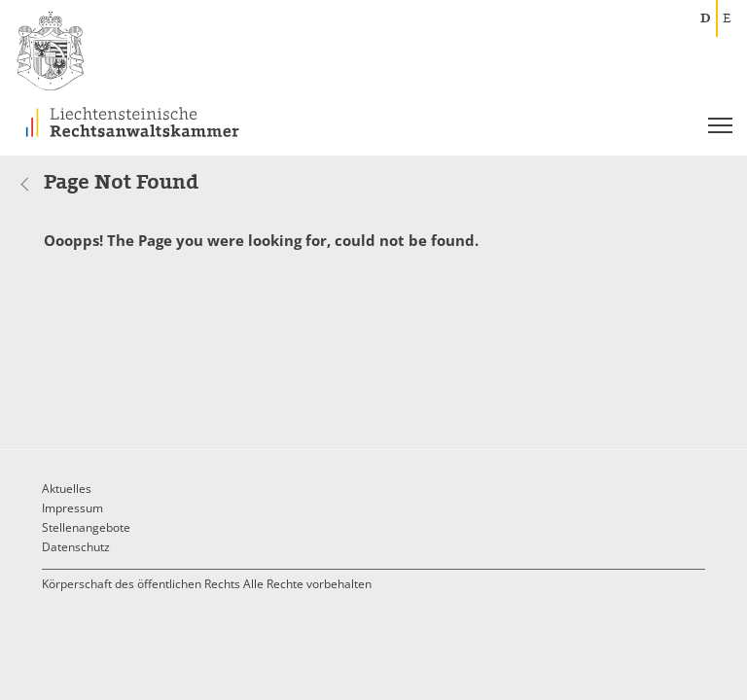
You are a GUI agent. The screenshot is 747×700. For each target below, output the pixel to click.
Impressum (72, 508)
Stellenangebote (86, 527)
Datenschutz (76, 547)
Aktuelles (67, 489)
